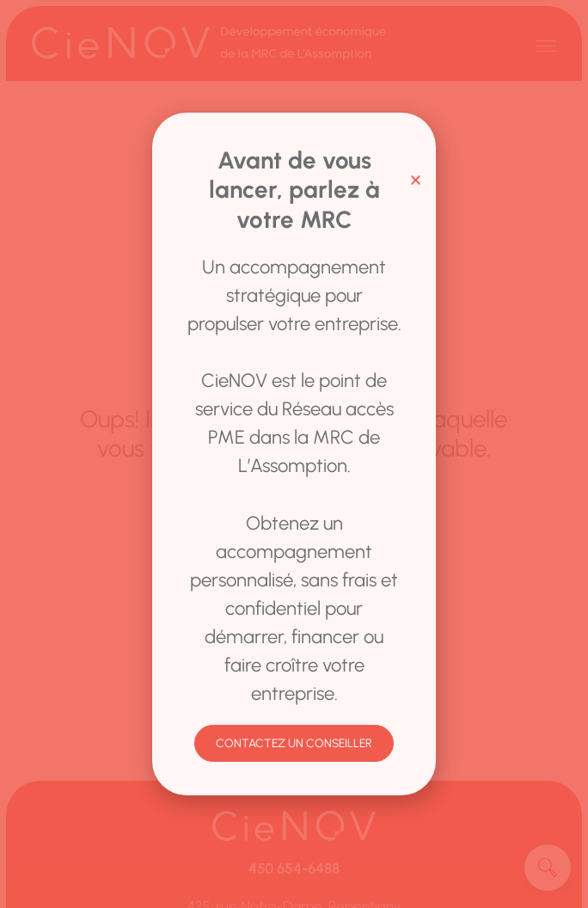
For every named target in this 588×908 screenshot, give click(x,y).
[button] (416, 180)
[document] (294, 454)
